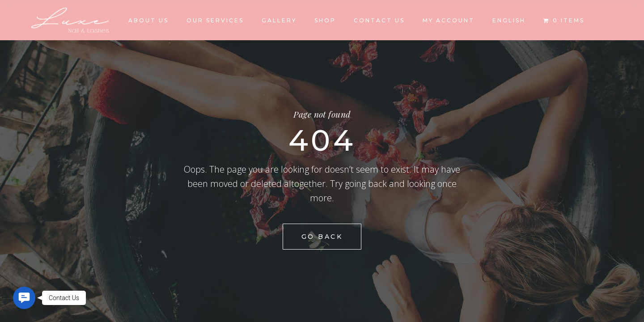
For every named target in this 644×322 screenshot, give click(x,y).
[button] (24, 298)
